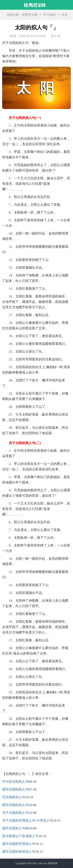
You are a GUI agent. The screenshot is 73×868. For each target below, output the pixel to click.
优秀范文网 (30, 15)
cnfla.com (43, 863)
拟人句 (56, 36)
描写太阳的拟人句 (15, 789)
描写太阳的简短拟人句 (19, 852)
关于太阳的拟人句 (15, 813)
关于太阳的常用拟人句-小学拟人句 (28, 821)
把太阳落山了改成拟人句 (20, 836)
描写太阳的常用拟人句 (19, 844)
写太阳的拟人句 (14, 797)
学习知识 (50, 15)
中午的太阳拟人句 (15, 782)
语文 (65, 15)
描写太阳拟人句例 (15, 828)
